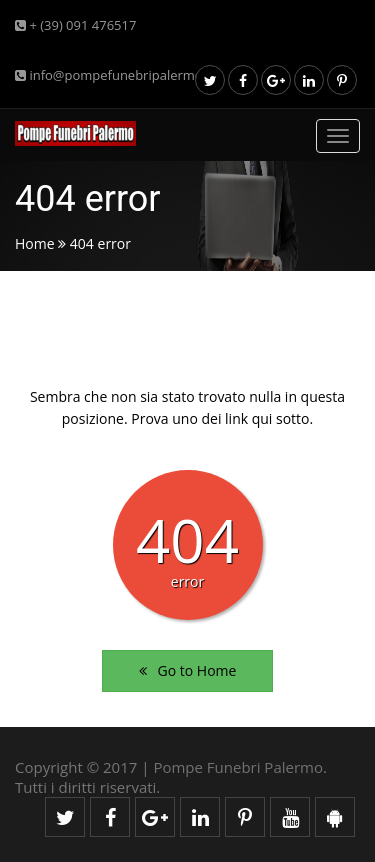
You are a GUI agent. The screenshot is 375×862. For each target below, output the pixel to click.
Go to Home (188, 670)
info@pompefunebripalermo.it (114, 75)
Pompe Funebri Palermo (238, 767)
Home (35, 243)
